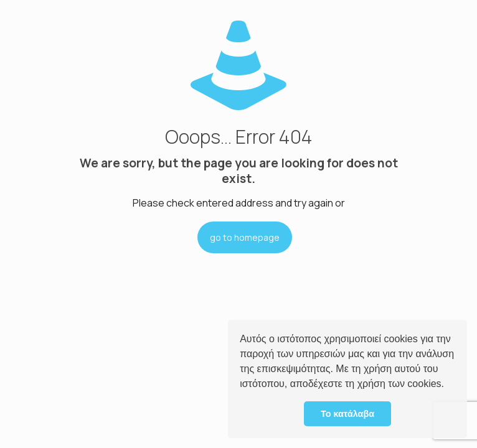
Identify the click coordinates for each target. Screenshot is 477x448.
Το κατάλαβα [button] (347, 414)
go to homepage (245, 237)
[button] (448, 385)
